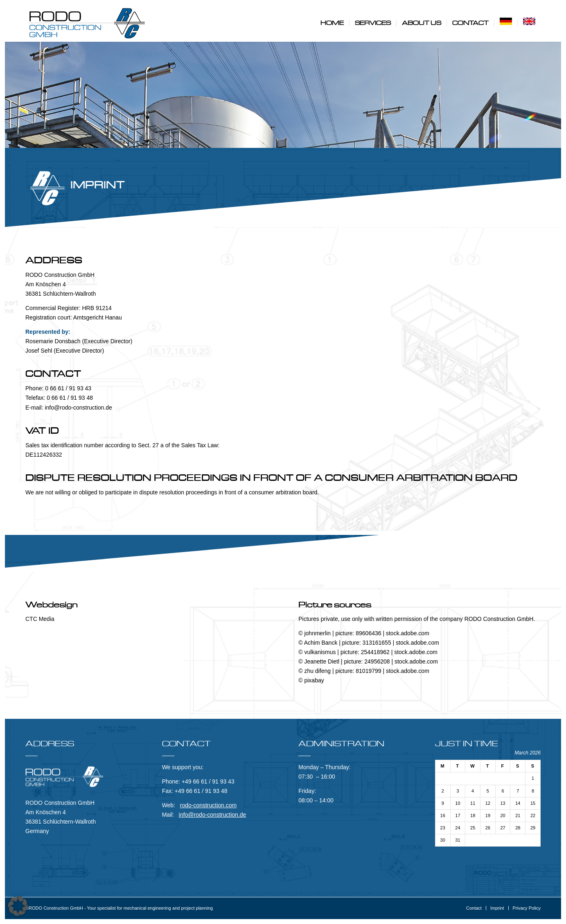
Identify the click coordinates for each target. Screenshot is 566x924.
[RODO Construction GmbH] (87, 23)
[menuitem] (332, 23)
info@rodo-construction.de (212, 815)
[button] (18, 906)
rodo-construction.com (209, 805)
